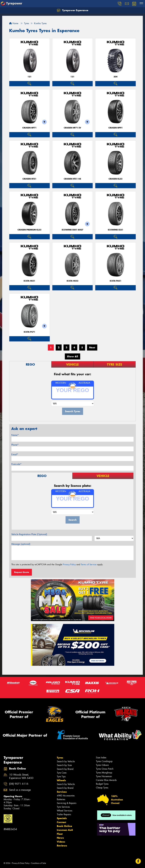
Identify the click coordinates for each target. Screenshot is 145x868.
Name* (15, 435)
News (60, 838)
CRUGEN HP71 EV (72, 128)
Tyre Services (63, 807)
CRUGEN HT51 (29, 179)
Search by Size (64, 765)
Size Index (101, 758)
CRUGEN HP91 (116, 128)
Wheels (61, 780)
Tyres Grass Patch (105, 769)
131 (72, 77)
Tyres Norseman (104, 776)
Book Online (64, 826)
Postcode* (16, 464)
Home (14, 23)
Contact (61, 822)
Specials (62, 818)
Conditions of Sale (38, 863)
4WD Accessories (66, 796)
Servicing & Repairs (67, 803)
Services (62, 792)
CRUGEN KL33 (115, 179)
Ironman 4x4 (65, 830)
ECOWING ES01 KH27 (72, 230)
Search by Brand (65, 769)
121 (30, 77)
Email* (15, 454)
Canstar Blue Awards (106, 780)
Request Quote (22, 572)
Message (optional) (21, 544)
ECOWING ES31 (116, 230)
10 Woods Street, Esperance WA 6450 (21, 776)
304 (115, 77)
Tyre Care (62, 773)
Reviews (62, 846)
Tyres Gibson (102, 765)
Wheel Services (65, 811)
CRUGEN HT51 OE (72, 179)
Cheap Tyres (102, 788)
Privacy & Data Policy (21, 863)
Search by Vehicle (66, 761)
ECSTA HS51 (29, 281)
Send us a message (20, 790)
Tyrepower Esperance (73, 10)
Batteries (61, 799)
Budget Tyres (102, 784)
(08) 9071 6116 (19, 784)
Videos (61, 842)
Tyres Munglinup (104, 773)
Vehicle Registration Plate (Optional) (29, 534)
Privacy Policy (69, 564)
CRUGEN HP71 (29, 128)
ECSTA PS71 (30, 332)
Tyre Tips (61, 776)
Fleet (60, 834)
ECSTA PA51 (116, 281)
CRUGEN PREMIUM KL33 (29, 230)
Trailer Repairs (64, 814)
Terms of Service (89, 564)
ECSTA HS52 (72, 281)
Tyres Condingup (104, 761)
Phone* (15, 445)
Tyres (60, 758)
